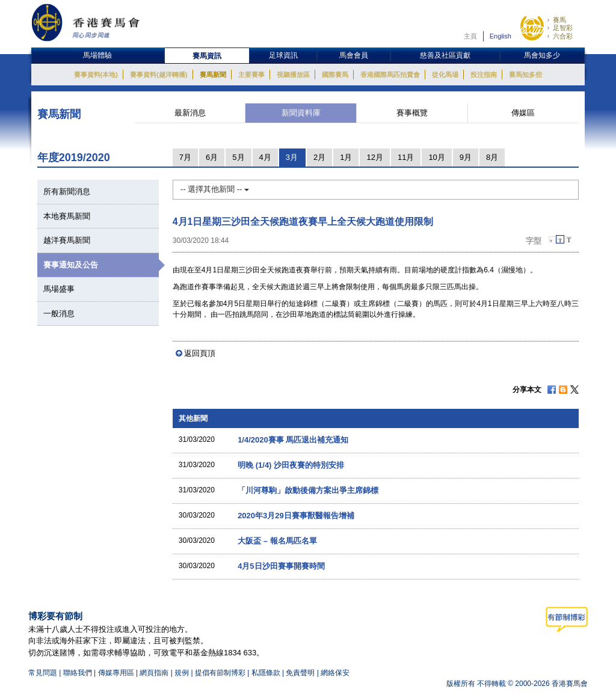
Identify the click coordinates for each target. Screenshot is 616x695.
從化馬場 (445, 75)
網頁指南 (154, 673)
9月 (466, 157)
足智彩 (563, 28)
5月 (238, 157)
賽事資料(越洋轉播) (159, 75)
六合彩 (563, 36)
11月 (406, 157)
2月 (319, 157)
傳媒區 (523, 113)
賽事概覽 (412, 113)
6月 (212, 157)
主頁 (470, 36)
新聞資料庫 (301, 113)
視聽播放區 (293, 75)
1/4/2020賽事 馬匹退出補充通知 (293, 440)
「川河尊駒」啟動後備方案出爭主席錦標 (308, 490)
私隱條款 (266, 673)
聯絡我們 (78, 673)
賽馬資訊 (207, 56)
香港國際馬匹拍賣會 (390, 75)
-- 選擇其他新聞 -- (215, 189)
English (500, 36)
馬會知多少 (542, 55)
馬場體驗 (97, 55)
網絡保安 (335, 673)
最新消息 (190, 113)
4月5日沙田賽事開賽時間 (281, 566)
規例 (183, 673)
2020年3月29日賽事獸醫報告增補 (296, 516)
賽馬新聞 (213, 75)
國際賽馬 (335, 75)
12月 (374, 157)
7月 (185, 157)
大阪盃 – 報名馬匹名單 (277, 541)
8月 (492, 157)
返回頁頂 (200, 353)
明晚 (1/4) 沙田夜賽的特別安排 (291, 465)
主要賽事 (251, 75)
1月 (346, 157)
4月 (265, 157)
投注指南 (484, 75)
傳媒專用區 (116, 673)
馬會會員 (354, 55)
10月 (436, 157)
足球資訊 (283, 55)
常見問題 (43, 673)
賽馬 (559, 20)
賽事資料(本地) (96, 75)
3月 (292, 157)
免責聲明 (300, 673)
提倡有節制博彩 (220, 673)
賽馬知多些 (525, 75)
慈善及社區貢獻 (445, 55)
